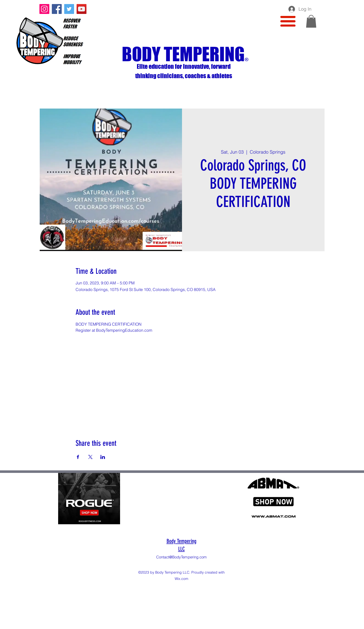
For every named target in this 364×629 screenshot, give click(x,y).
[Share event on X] (90, 457)
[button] (288, 21)
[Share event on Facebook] (78, 457)
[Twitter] (69, 9)
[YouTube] (82, 9)
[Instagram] (44, 9)
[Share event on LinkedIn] (103, 457)
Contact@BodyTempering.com (181, 557)
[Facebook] (57, 9)
